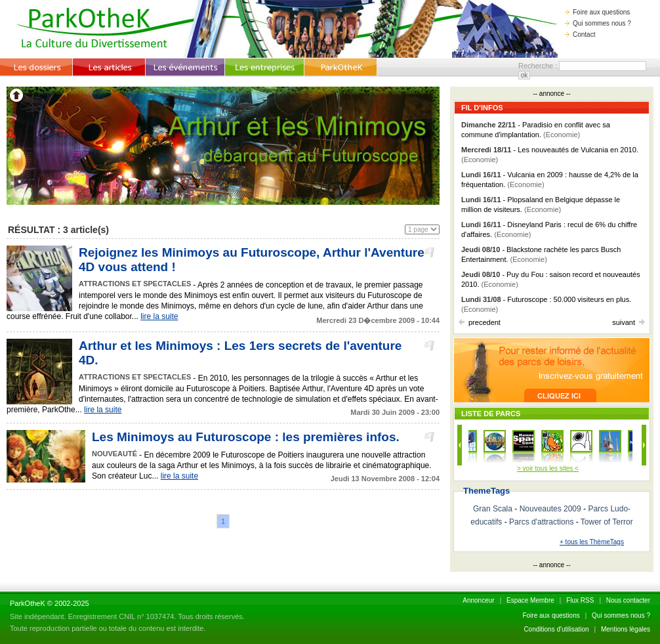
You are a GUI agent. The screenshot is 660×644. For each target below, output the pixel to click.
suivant (629, 322)
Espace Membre (530, 600)
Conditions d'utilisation (556, 629)
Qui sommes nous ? (598, 23)
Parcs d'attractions (541, 522)
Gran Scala (493, 509)
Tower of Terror (607, 522)
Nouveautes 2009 (550, 509)
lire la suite (159, 316)
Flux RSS (580, 600)
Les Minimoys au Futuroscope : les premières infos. (246, 437)
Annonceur (478, 600)
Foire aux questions (597, 12)
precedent (480, 322)
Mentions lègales (626, 629)
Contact (580, 34)
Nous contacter (628, 600)
